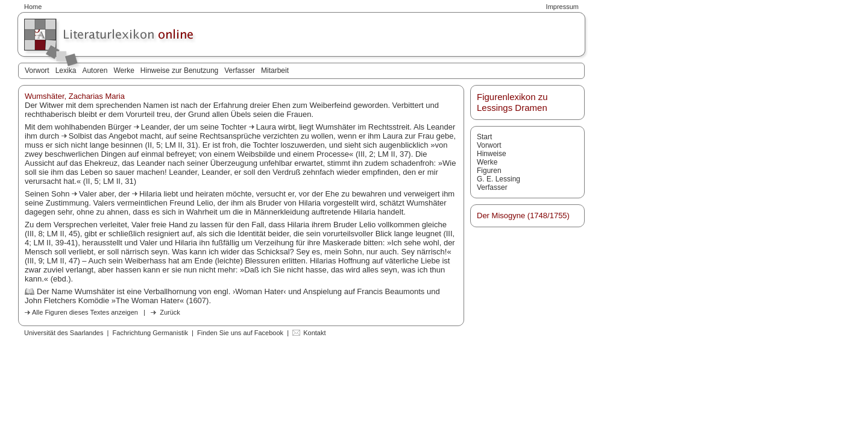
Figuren (489, 171)
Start (484, 137)
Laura (267, 127)
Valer (89, 194)
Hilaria (151, 194)
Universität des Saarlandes (64, 333)
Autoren (95, 71)
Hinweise (492, 154)
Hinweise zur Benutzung (179, 71)
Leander (155, 127)
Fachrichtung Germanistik (150, 333)
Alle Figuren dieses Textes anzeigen (85, 312)
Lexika (66, 71)
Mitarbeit (275, 71)
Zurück (170, 312)
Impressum (562, 7)
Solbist (82, 136)
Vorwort (37, 71)
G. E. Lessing (498, 179)
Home (33, 7)
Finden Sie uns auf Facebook (240, 333)
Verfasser (240, 71)
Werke (124, 71)
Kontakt (314, 333)
